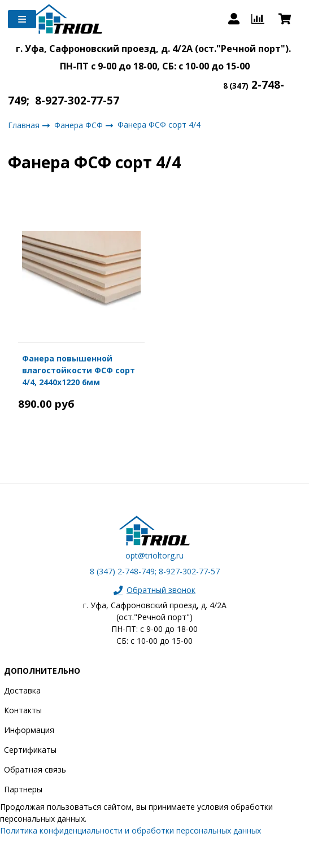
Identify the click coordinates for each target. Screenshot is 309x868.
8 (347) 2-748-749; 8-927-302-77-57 (155, 571)
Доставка (22, 690)
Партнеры (23, 789)
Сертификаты (30, 750)
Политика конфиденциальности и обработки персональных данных (130, 830)
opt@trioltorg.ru (154, 555)
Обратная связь (35, 769)
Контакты (23, 710)
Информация (29, 730)
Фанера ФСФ (80, 125)
